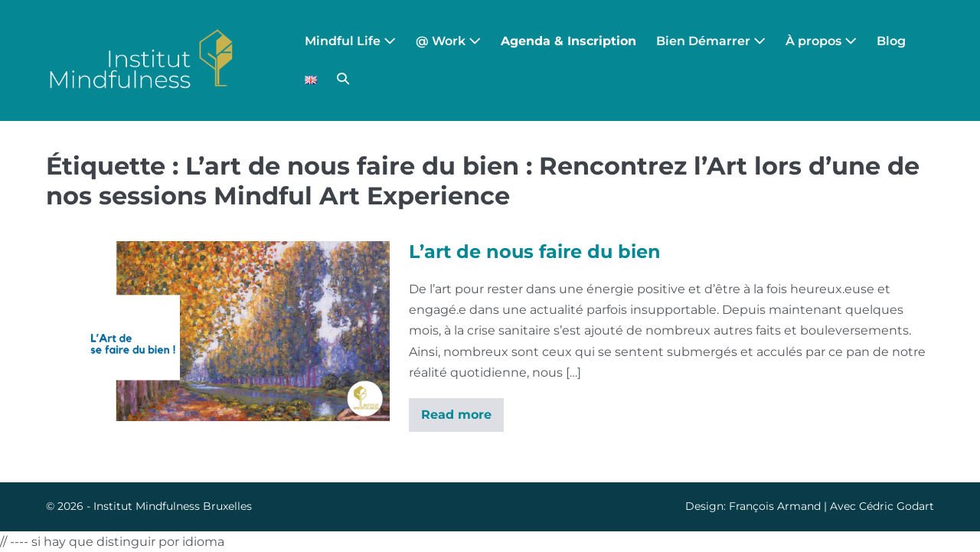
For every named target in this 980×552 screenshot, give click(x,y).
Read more (456, 420)
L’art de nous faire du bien (535, 252)
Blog (891, 41)
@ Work (448, 41)
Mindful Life (350, 41)
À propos (821, 41)
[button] (343, 79)
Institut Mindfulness (147, 506)
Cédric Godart (897, 506)
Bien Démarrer (711, 41)
